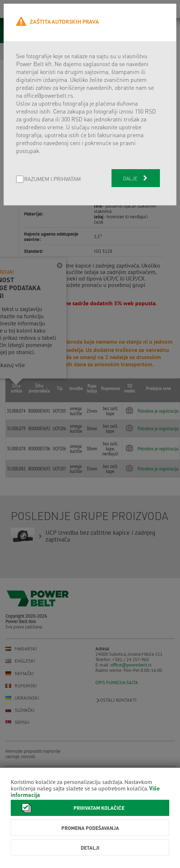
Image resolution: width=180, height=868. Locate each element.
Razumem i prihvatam (52, 179)
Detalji (90, 848)
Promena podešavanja (90, 828)
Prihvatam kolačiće (71, 808)
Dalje (136, 178)
